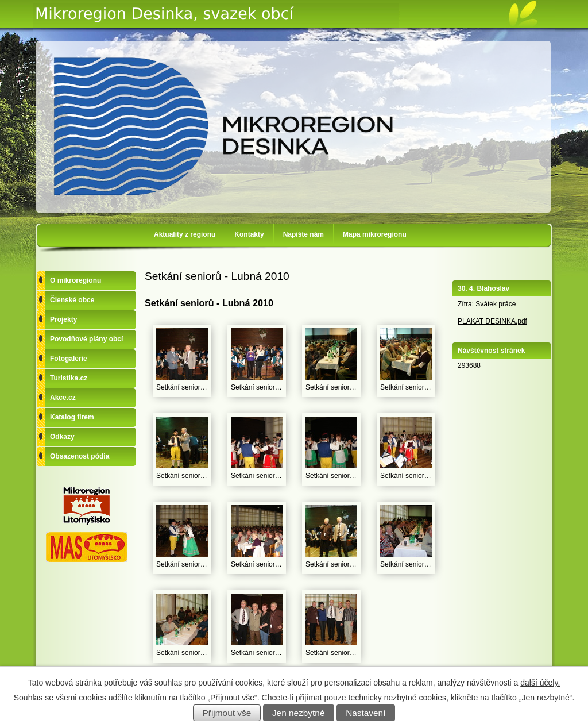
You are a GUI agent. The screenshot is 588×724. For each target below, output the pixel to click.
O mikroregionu (76, 280)
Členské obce (72, 300)
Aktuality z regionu (185, 234)
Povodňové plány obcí (86, 339)
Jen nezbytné (299, 713)
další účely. (540, 683)
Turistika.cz (69, 378)
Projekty (63, 319)
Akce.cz (63, 398)
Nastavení (365, 713)
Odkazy (62, 437)
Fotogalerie (69, 359)
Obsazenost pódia (80, 456)
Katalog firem (72, 417)
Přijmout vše (227, 713)
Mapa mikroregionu (375, 234)
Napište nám (303, 234)
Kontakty (249, 234)
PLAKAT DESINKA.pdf (492, 321)
